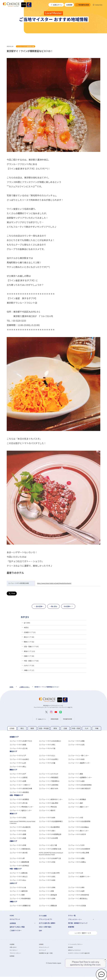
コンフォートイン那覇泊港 (48, 906)
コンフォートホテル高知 (47, 880)
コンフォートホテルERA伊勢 (48, 838)
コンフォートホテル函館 (76, 741)
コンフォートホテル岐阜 (47, 817)
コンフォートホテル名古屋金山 (79, 827)
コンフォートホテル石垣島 (77, 906)
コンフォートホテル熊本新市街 (79, 895)
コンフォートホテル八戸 (18, 755)
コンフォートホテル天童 (47, 763)
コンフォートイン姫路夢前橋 (19, 862)
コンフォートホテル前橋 (18, 781)
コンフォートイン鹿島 (76, 774)
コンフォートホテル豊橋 (18, 834)
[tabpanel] (53, 742)
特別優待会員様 (83, 5)
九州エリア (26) (29, 665)
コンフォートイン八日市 (76, 845)
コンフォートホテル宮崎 (47, 898)
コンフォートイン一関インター (79, 755)
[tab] (12, 728)
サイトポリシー (14, 950)
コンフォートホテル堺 (17, 858)
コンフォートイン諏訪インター (79, 807)
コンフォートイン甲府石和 (48, 807)
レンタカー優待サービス (83, 933)
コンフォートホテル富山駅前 (48, 803)
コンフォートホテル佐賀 (76, 891)
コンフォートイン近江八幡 (48, 845)
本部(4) (26, 627)
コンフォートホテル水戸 (18, 774)
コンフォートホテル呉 (76, 873)
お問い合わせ (13, 947)
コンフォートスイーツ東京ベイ (20, 785)
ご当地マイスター (16, 930)
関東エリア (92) (29, 642)
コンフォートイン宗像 (46, 891)
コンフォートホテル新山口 (19, 876)
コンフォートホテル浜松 (18, 817)
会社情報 (12, 944)
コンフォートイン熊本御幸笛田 (20, 898)
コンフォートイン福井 (76, 803)
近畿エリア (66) (29, 656)
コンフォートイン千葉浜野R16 (49, 781)
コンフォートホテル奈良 (47, 862)
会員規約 (41, 944)
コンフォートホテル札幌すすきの (21, 741)
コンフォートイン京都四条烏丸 (20, 849)
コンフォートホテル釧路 (18, 745)
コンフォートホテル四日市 (77, 834)
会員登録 (69, 5)
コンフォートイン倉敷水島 (19, 873)
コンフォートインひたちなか (48, 774)
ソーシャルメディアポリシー (75, 944)
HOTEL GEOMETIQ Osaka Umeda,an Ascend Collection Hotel (51, 854)
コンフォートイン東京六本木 (48, 788)
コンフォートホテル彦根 (18, 845)
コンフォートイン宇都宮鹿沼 (48, 777)
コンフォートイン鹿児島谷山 (78, 898)
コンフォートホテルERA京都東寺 (79, 849)
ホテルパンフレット (44, 947)
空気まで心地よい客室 (17, 927)
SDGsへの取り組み (45, 927)
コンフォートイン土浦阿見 (19, 777)
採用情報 (12, 956)
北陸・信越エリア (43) (31, 646)
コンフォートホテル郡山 (18, 766)
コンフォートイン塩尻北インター (21, 810)
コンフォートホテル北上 (47, 755)
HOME (12, 916)
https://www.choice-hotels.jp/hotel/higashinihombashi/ (54, 583)
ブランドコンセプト (46, 919)
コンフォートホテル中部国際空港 (50, 834)
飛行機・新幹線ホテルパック (78, 923)
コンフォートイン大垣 (76, 817)
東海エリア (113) (29, 651)
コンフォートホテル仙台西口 (48, 759)
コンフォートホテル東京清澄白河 (79, 788)
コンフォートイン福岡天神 (19, 891)
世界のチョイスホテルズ (74, 950)
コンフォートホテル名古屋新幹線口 (51, 821)
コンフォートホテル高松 (47, 876)
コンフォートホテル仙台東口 (19, 759)
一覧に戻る (53, 606)
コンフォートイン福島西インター (79, 763)
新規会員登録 (54, 719)
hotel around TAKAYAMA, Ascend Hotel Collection (22, 822)
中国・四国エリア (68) (31, 661)
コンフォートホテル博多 (76, 887)
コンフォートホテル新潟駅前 (19, 799)
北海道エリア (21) (30, 632)
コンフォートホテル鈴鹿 (18, 838)
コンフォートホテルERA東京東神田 (80, 785)
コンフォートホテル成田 (76, 781)
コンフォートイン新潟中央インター (51, 799)
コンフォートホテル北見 (76, 745)
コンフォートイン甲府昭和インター (21, 807)
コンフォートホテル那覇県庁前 (20, 906)
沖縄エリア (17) (29, 670)
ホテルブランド (15, 919)
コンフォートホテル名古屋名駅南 (79, 821)
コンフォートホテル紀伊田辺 (19, 866)
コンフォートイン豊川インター (79, 831)
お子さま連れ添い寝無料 (47, 923)
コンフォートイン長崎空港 (48, 895)
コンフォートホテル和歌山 (77, 862)
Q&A (40, 930)
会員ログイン (56, 5)
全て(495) (27, 623)
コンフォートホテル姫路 (76, 858)
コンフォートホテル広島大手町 (49, 873)
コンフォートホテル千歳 (47, 748)
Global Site (98, 5)
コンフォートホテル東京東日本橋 (21, 788)
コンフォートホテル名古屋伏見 (20, 827)
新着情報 (71, 927)
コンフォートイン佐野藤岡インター (80, 777)
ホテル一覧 (72, 916)
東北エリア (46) (29, 637)
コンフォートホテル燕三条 (19, 803)
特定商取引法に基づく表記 (46, 953)
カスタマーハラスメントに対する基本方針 (79, 953)
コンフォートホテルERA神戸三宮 (50, 858)
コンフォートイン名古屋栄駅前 (49, 827)
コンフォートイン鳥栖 (17, 895)
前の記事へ (40, 606)
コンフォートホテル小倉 (18, 887)
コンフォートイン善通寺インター (79, 876)
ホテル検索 (43, 916)
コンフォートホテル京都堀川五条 (50, 849)
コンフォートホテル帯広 (47, 745)
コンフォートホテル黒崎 (47, 887)
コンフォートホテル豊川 (47, 831)
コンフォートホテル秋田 (76, 759)
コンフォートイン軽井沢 (47, 810)
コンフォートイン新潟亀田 (77, 799)
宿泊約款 (70, 947)
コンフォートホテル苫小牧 (19, 748)
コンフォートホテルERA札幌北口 (50, 741)
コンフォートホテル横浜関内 (19, 792)
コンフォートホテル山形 (18, 763)
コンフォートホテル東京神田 (48, 785)
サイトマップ (42, 950)
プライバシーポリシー (15, 953)
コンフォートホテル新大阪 (19, 853)
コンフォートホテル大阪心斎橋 (79, 853)
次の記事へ (67, 606)
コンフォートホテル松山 (18, 880)
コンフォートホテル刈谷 (18, 831)
